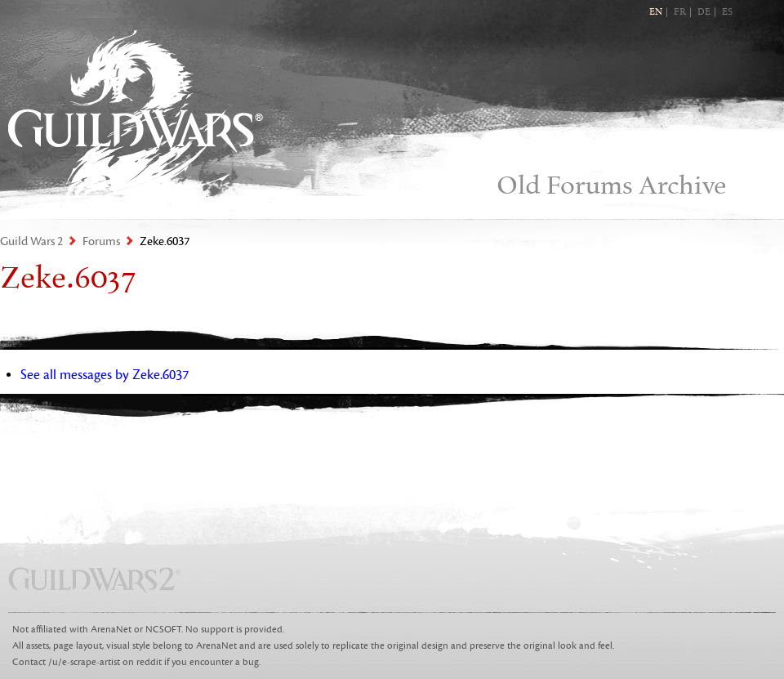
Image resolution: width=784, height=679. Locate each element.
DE (704, 12)
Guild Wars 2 (136, 115)
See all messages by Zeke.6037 (105, 375)
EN (656, 12)
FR (680, 12)
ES (727, 12)
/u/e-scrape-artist (84, 662)
